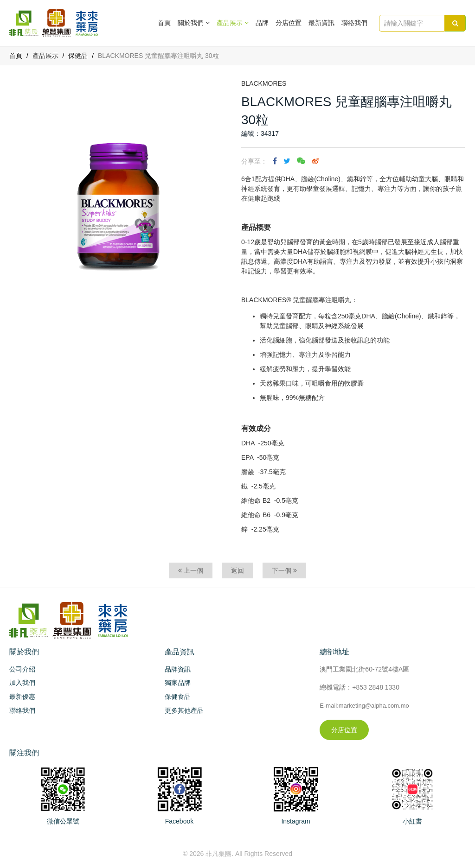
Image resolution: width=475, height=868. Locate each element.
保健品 (78, 56)
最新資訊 (321, 23)
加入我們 (22, 683)
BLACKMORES (264, 83)
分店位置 (289, 23)
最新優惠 (22, 697)
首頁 (164, 23)
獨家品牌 (178, 683)
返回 (237, 570)
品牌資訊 (178, 669)
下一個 (284, 570)
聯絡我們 (354, 23)
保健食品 (178, 697)
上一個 (191, 570)
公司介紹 (22, 669)
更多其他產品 (184, 710)
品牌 (262, 23)
